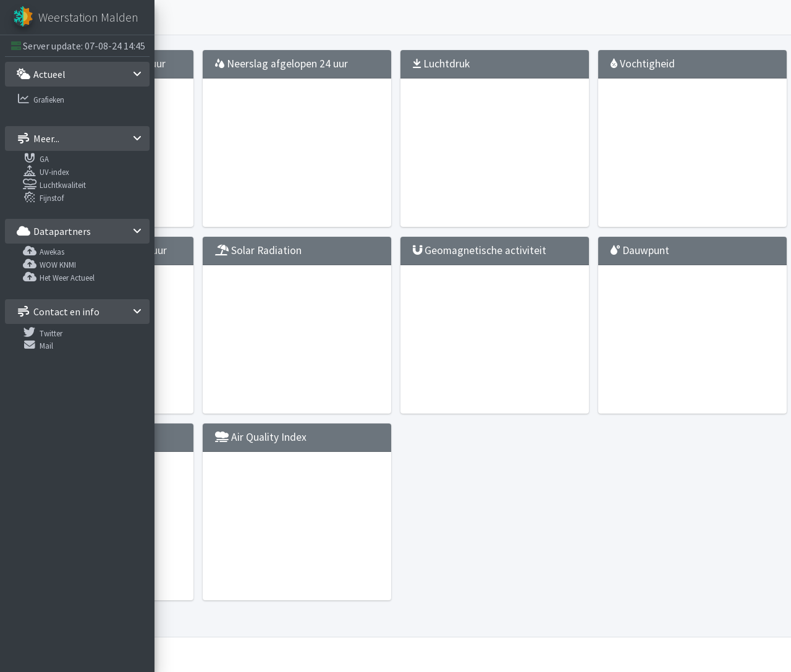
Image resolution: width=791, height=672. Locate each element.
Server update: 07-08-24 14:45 (84, 46)
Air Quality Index (384, 463)
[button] (174, 17)
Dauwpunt (684, 263)
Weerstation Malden (247, 655)
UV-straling (213, 463)
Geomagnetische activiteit (535, 270)
